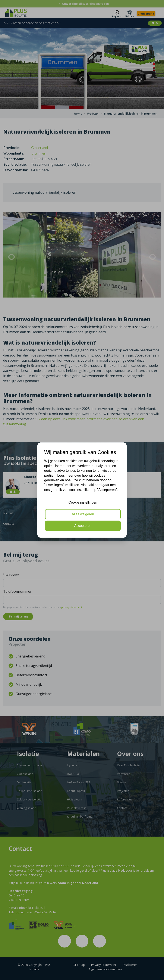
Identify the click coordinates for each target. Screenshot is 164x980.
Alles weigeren (83, 514)
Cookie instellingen (83, 502)
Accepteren (83, 526)
